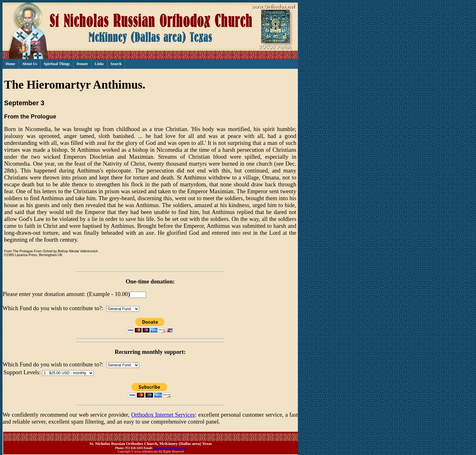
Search (116, 64)
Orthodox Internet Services (163, 415)
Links (99, 64)
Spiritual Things (57, 64)
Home (11, 64)
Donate (82, 64)
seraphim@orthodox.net (170, 448)
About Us (30, 64)
